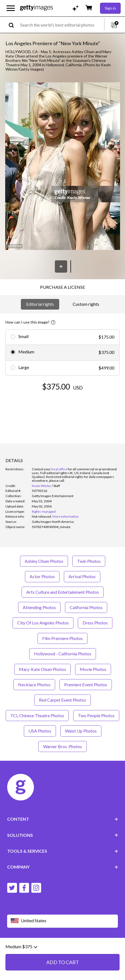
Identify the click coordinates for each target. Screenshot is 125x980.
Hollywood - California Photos (63, 654)
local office (59, 469)
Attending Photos (39, 607)
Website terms (20, 948)
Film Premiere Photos (63, 638)
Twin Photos (89, 561)
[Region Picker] (63, 921)
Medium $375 (21, 973)
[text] (61, 25)
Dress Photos (95, 623)
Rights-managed (44, 511)
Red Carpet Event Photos (63, 700)
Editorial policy (50, 948)
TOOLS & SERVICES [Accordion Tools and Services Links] (63, 851)
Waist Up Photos (81, 731)
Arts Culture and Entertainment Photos (63, 592)
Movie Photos (93, 669)
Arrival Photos (82, 576)
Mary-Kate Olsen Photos (42, 669)
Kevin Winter (42, 486)
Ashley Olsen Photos (44, 561)
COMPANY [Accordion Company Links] (63, 867)
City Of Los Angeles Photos (43, 623)
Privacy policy (78, 948)
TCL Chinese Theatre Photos (37, 715)
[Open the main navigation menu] (11, 8)
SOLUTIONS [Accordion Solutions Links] (63, 835)
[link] (42, 516)
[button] (63, 167)
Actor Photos (42, 576)
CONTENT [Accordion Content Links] (63, 819)
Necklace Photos (34, 684)
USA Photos (40, 731)
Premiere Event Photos (86, 684)
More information (66, 516)
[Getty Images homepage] (36, 8)
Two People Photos (96, 715)
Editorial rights (40, 304)
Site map (39, 952)
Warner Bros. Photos (63, 746)
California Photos (86, 607)
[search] (14, 25)
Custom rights (86, 304)
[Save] (61, 266)
